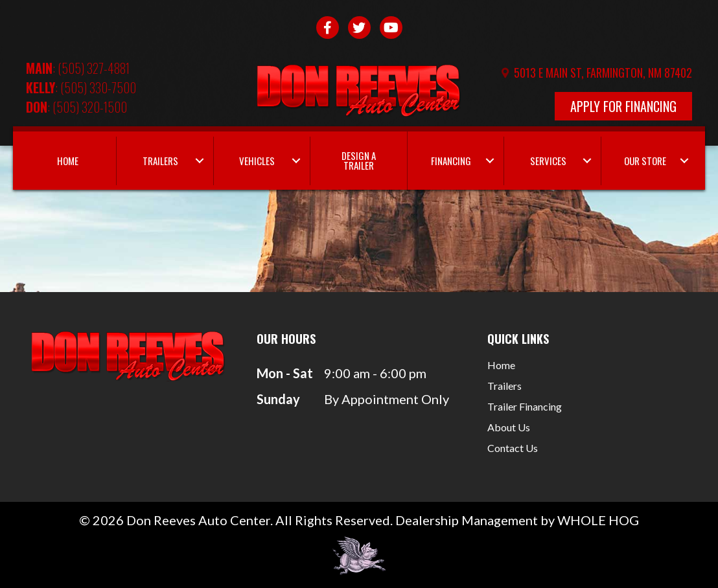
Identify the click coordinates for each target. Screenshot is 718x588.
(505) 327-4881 (94, 68)
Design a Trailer (359, 160)
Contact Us (513, 448)
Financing (451, 161)
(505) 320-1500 (90, 107)
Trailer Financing (525, 407)
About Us (509, 428)
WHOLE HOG (598, 520)
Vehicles (257, 161)
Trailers (160, 161)
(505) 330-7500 (98, 87)
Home (68, 161)
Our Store (645, 161)
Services (548, 161)
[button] (200, 161)
